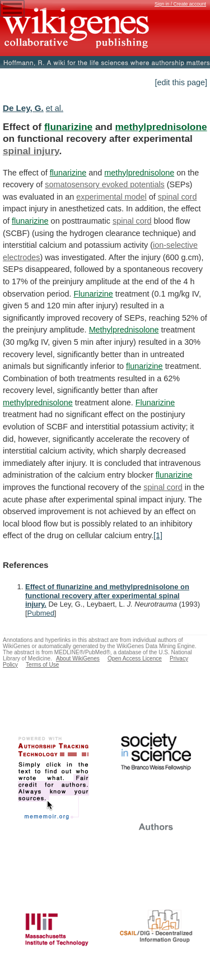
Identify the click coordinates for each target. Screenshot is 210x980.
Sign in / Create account (180, 4)
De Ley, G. (23, 108)
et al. (55, 108)
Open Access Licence (135, 658)
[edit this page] (181, 82)
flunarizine (68, 127)
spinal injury (31, 151)
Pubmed (41, 613)
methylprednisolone (161, 127)
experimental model (111, 197)
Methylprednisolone (124, 330)
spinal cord (178, 197)
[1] (158, 535)
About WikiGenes (78, 658)
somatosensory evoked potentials (105, 184)
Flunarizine (93, 294)
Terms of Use (42, 665)
